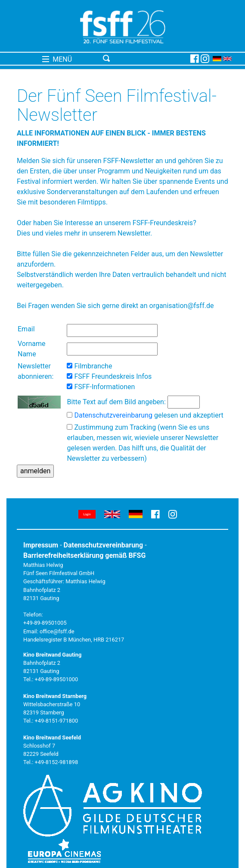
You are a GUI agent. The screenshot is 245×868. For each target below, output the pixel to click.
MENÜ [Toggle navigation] (57, 59)
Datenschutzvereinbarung (113, 415)
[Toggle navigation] (145, 59)
